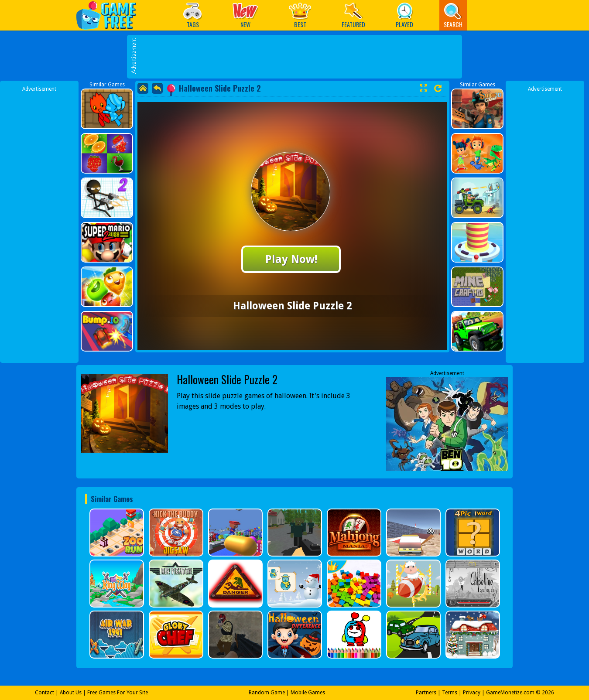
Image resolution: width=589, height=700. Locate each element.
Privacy (472, 693)
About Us (71, 693)
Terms (450, 693)
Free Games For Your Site (118, 693)
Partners (426, 693)
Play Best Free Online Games (111, 15)
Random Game (267, 693)
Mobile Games (308, 693)
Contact (45, 693)
